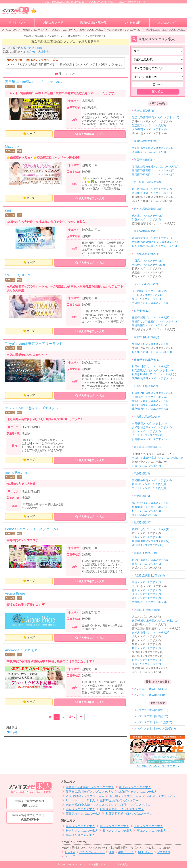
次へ (72, 717)
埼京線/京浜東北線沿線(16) (149, 575)
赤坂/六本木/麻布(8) (145, 231)
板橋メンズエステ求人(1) (146, 582)
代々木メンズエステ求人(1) (148, 216)
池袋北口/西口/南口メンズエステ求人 (87, 787)
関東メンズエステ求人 (64, 30)
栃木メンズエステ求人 (115, 831)
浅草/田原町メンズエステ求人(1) (151, 409)
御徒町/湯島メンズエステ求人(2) (151, 405)
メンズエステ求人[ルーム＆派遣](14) (155, 728)
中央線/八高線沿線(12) (147, 417)
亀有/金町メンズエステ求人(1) (149, 507)
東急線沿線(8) (142, 473)
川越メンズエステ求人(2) (146, 664)
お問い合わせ (143, 852)
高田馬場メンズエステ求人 (81, 814)
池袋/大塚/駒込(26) (145, 111)
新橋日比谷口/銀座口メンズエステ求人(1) (156, 321)
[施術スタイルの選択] (158, 68)
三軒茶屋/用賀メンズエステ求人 (118, 800)
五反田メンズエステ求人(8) (148, 295)
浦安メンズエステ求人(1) (146, 564)
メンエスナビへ (168, 23)
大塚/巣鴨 (44, 52)
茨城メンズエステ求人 (149, 831)
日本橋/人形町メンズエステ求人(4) (152, 352)
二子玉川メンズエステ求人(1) (149, 488)
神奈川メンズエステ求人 (79, 831)
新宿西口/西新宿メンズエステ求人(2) (153, 170)
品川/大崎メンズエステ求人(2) (149, 291)
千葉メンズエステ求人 (146, 826)
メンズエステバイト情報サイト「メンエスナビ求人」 (101, 864)
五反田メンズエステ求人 (123, 796)
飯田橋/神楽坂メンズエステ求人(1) (152, 193)
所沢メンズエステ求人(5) (146, 648)
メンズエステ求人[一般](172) (150, 689)
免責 (110, 852)
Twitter (158, 85)
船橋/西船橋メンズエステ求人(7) (151, 541)
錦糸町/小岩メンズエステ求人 (135, 792)
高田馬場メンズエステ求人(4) (149, 152)
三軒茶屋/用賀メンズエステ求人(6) (152, 480)
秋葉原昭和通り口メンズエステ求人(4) (154, 374)
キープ (31, 134)
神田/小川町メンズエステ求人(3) (151, 367)
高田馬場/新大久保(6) (146, 141)
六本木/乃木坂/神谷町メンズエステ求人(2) (156, 242)
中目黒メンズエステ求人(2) (148, 261)
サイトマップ (71, 856)
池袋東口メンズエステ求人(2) (149, 125)
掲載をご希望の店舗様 (30, 803)
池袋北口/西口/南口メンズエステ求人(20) (156, 118)
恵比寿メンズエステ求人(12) (148, 265)
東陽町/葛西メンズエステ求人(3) (151, 560)
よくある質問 (132, 23)
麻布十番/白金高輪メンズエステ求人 (87, 805)
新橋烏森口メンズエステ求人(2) (150, 325)
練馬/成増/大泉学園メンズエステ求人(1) (155, 621)
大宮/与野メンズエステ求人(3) (149, 602)
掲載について (124, 852)
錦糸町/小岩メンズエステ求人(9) (151, 529)
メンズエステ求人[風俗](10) (150, 695)
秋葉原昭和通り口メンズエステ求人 (127, 814)
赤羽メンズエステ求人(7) (146, 590)
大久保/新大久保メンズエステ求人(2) (153, 148)
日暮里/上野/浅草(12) (146, 386)
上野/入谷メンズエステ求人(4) (149, 397)
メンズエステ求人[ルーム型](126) (153, 722)
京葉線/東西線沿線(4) (146, 553)
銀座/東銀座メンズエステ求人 (83, 796)
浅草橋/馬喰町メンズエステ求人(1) (152, 378)
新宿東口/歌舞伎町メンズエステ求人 (87, 792)
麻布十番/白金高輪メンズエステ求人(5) (154, 246)
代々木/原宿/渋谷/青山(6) (148, 209)
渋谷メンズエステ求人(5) (146, 219)
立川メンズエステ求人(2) (146, 431)
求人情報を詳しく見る (90, 134)
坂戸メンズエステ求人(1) (146, 660)
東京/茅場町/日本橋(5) (146, 337)
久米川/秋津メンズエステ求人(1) (151, 632)
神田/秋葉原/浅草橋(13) (147, 360)
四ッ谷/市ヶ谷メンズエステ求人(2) (152, 189)
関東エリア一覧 (53, 23)
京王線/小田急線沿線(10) (148, 447)
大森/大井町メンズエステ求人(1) (151, 303)
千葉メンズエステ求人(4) (146, 537)
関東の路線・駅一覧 (93, 23)
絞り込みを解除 (33, 48)
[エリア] (158, 60)
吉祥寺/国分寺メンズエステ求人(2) (152, 427)
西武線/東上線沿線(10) (147, 610)
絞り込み (158, 92)
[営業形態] (158, 77)
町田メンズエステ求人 (78, 800)
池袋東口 (32, 52)
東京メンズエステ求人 (91, 30)
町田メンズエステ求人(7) (146, 466)
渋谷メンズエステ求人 (78, 809)
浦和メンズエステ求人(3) (146, 598)
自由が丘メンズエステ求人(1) (149, 484)
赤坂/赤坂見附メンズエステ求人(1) (152, 238)
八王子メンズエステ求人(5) (148, 435)
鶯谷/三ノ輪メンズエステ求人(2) (151, 401)
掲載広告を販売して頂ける (30, 818)
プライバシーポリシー (90, 852)
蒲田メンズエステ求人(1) (146, 299)
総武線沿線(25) (143, 523)
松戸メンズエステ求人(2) (146, 511)
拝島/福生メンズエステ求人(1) (149, 439)
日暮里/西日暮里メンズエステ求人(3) (153, 393)
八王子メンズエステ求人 (132, 805)
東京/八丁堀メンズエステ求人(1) (151, 344)
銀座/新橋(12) (142, 311)
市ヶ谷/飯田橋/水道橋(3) (148, 182)
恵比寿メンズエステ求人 (133, 787)
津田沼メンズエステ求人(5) (148, 545)
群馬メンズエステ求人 (78, 835)
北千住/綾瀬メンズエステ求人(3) (151, 503)
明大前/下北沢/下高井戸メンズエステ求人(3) (157, 458)
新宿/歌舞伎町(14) (144, 160)
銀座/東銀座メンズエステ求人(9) (151, 318)
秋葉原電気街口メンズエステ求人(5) (153, 370)
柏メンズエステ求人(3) (145, 515)
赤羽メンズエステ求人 (159, 796)
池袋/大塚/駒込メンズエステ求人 (124, 30)
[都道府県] (158, 51)
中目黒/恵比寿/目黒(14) (147, 254)
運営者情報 (162, 852)
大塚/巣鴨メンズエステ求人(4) (149, 129)
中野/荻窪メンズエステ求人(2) (149, 423)
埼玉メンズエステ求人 (112, 826)
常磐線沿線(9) (142, 496)
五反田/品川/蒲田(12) (146, 284)
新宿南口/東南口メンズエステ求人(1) (153, 174)
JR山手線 (12, 732)
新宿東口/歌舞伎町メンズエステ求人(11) (155, 167)
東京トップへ (17, 23)
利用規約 (68, 852)
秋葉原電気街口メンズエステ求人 (119, 809)
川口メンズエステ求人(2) (146, 594)
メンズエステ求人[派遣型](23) (151, 716)
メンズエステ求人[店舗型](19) (151, 710)
